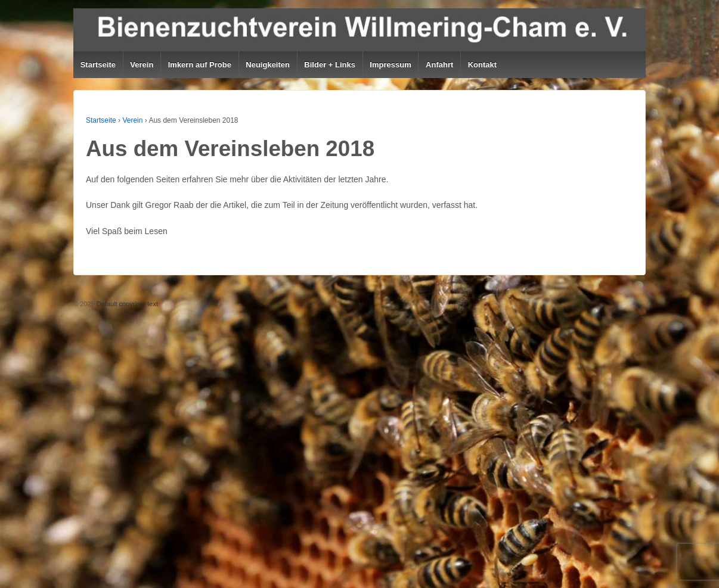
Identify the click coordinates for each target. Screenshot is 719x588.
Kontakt (482, 65)
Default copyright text (126, 304)
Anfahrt (439, 65)
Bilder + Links (330, 65)
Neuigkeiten (268, 65)
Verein (142, 65)
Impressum (390, 65)
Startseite (98, 65)
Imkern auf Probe (200, 65)
